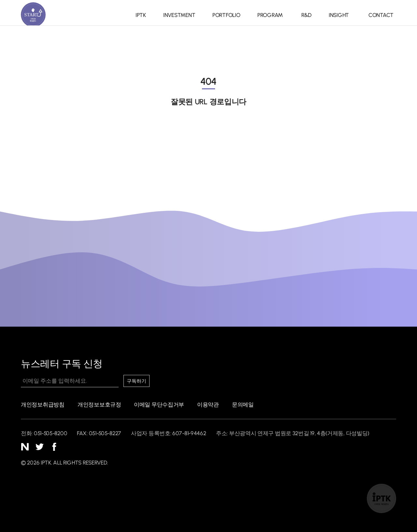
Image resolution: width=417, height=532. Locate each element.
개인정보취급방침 (43, 405)
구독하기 (138, 381)
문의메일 (243, 405)
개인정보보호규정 (99, 405)
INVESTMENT (178, 15)
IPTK (141, 15)
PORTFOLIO (223, 15)
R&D (304, 15)
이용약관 (208, 405)
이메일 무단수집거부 (159, 405)
